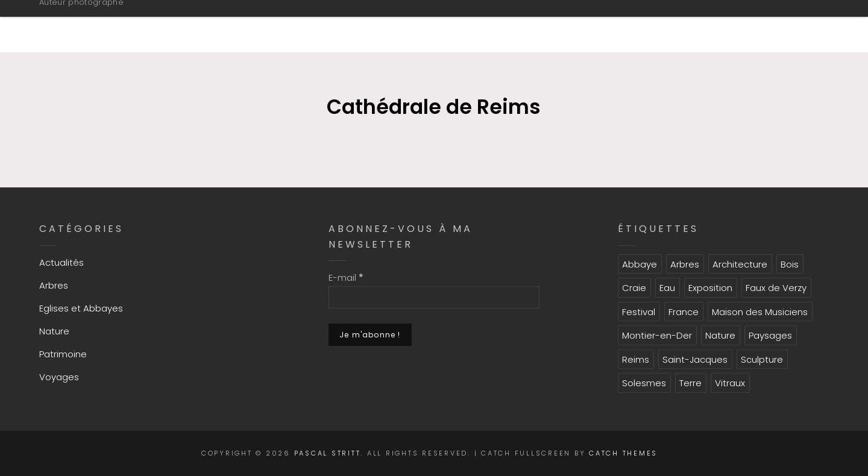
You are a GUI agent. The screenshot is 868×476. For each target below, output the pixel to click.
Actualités (61, 262)
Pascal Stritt (109, 20)
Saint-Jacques (695, 359)
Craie (634, 288)
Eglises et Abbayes (81, 308)
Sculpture (762, 359)
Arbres (54, 285)
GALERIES (584, 26)
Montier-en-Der (657, 335)
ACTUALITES (679, 26)
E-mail (346, 277)
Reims (636, 359)
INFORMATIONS (382, 26)
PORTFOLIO (491, 26)
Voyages (59, 377)
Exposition (710, 288)
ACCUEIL (283, 26)
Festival (639, 312)
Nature (54, 331)
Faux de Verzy (776, 288)
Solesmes (644, 383)
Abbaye (640, 264)
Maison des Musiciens (760, 312)
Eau (667, 288)
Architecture (740, 264)
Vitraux (730, 383)
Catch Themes (623, 453)
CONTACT (769, 26)
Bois (790, 264)
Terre (690, 383)
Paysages (770, 335)
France (684, 312)
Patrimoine (63, 354)
